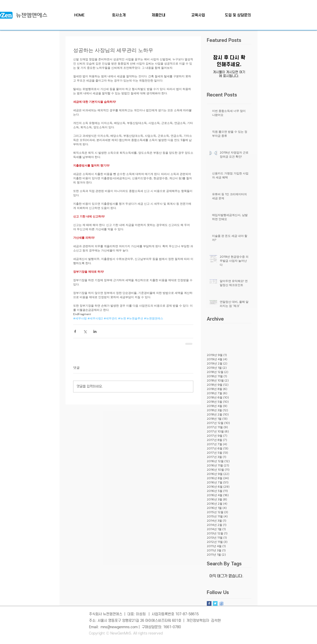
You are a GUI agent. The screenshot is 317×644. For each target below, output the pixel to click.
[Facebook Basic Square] (209, 603)
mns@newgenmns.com (119, 627)
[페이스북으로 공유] (75, 331)
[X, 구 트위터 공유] (85, 331)
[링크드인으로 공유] (95, 331)
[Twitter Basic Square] (215, 603)
